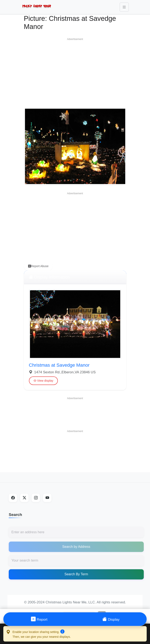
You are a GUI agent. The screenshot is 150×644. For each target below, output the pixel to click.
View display (43, 381)
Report (39, 619)
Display (111, 619)
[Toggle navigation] (124, 7)
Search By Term (76, 574)
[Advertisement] (75, 72)
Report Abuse (38, 266)
